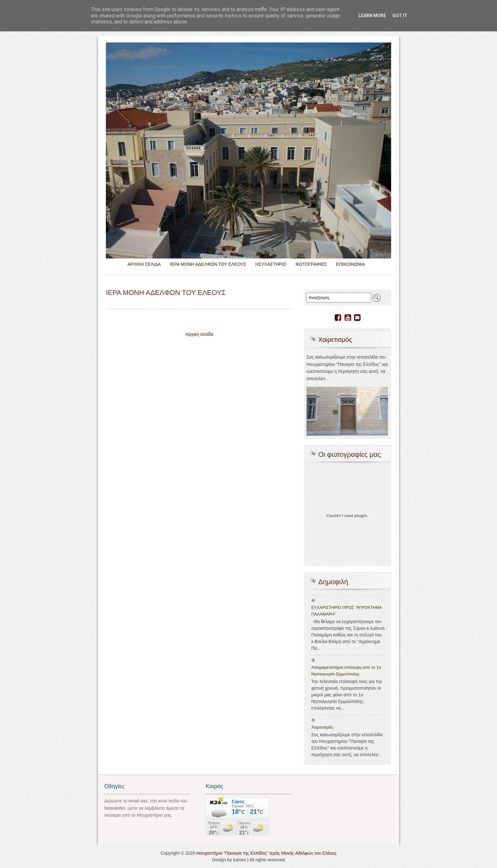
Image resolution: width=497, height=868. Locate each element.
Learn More (372, 16)
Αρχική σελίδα (199, 334)
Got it (400, 16)
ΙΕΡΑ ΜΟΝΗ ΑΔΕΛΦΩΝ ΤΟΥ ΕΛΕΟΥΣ (208, 264)
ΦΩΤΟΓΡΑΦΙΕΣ (311, 264)
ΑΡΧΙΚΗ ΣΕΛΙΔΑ (144, 264)
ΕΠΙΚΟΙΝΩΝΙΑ (350, 264)
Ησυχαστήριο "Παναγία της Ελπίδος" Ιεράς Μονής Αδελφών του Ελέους (266, 853)
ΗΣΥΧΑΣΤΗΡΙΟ (271, 264)
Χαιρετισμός (335, 340)
